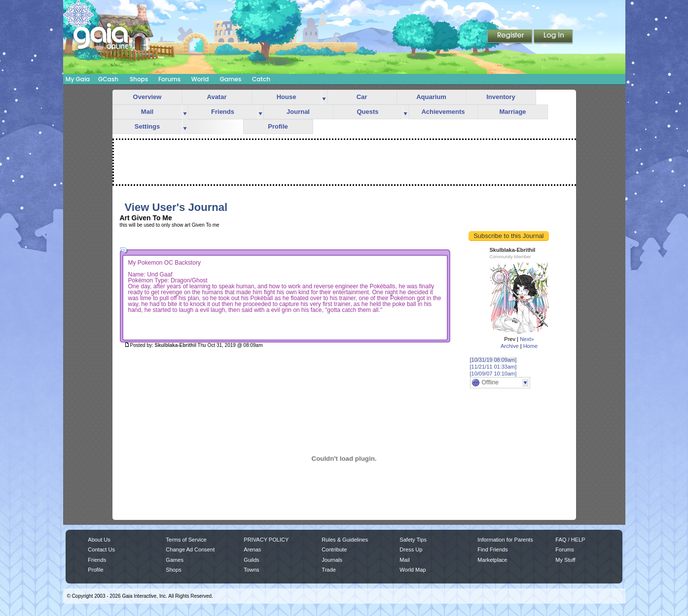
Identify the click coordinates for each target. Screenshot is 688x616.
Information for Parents (505, 540)
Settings (147, 126)
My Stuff (565, 560)
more (324, 97)
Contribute (334, 549)
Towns (251, 570)
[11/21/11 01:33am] (493, 367)
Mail (147, 112)
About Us (99, 540)
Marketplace (492, 560)
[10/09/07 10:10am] (493, 374)
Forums (169, 79)
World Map (413, 570)
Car (362, 97)
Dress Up (411, 549)
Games (231, 79)
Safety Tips (413, 540)
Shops (139, 79)
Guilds (251, 560)
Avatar (217, 97)
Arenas (252, 549)
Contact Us (101, 549)
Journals (332, 560)
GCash (108, 79)
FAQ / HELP (570, 540)
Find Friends (492, 549)
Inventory (501, 97)
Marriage (512, 112)
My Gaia (78, 79)
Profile (278, 126)
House (287, 97)
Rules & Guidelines (345, 540)
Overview (147, 97)
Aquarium (431, 97)
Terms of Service (186, 540)
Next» (527, 339)
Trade (328, 570)
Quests (367, 112)
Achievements (443, 112)
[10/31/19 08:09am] (493, 360)
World (200, 79)
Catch (261, 79)
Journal (298, 112)
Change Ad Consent (190, 549)
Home (530, 346)
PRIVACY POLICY (266, 540)
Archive (510, 346)
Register (510, 37)
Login (553, 37)
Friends (223, 112)
